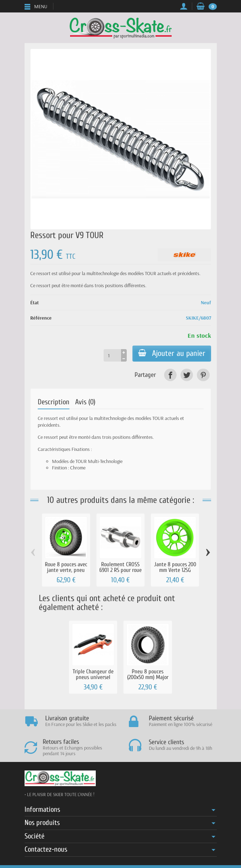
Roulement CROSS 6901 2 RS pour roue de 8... (120, 570)
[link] (170, 375)
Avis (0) (85, 402)
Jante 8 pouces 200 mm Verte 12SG (175, 567)
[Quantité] (112, 355)
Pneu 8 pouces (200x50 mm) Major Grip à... (148, 677)
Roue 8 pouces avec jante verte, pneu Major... (66, 570)
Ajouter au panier (172, 353)
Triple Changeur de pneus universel (93, 674)
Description (54, 402)
